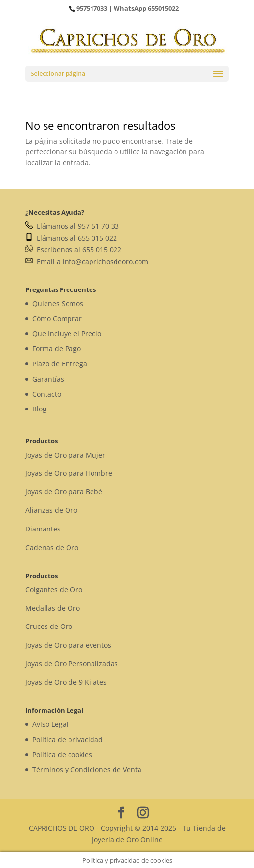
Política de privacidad (68, 739)
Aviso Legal (50, 724)
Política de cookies (62, 755)
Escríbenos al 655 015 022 (73, 250)
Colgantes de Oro (54, 590)
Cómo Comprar (57, 319)
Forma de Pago (57, 349)
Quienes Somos (58, 303)
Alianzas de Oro (51, 510)
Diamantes (43, 529)
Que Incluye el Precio (67, 333)
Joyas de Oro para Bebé (64, 492)
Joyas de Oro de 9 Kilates (66, 682)
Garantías (48, 379)
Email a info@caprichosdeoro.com (87, 261)
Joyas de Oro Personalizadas (72, 663)
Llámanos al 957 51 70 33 (72, 226)
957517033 (92, 8)
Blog (39, 409)
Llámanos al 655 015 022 (71, 238)
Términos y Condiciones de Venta (87, 769)
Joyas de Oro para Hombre (69, 473)
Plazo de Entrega (60, 364)
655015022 (163, 8)
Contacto (47, 394)
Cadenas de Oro (52, 547)
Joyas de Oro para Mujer (65, 455)
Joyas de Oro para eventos (68, 645)
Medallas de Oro (53, 608)
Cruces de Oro (49, 626)
